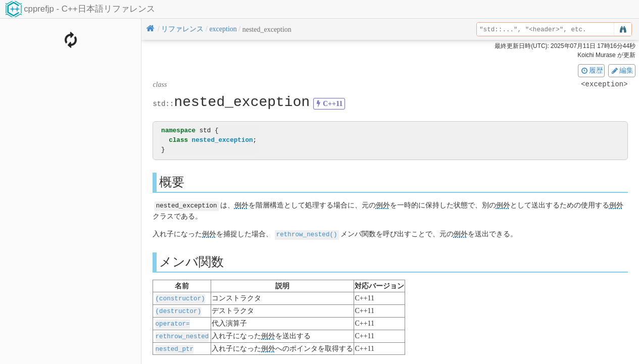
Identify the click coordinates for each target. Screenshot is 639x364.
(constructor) (180, 297)
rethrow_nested (182, 333)
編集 (622, 70)
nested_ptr (175, 346)
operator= (173, 321)
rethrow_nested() (307, 233)
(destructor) (179, 309)
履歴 (592, 70)
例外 (241, 205)
